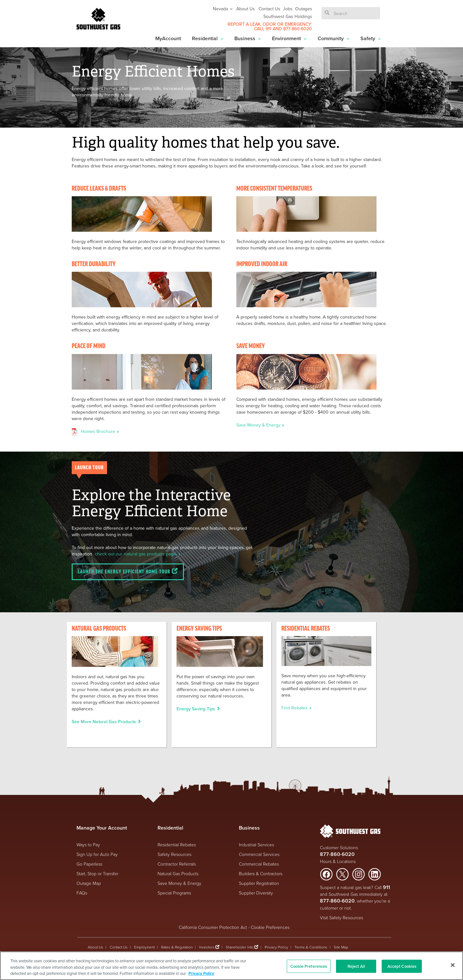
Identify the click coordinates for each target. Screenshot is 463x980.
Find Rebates (296, 708)
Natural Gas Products (178, 873)
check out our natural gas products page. (138, 554)
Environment (289, 38)
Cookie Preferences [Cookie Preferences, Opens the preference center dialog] (309, 966)
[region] (232, 966)
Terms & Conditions (311, 947)
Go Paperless (89, 864)
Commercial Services (259, 854)
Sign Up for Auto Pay (97, 854)
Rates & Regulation (177, 947)
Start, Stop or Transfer (97, 873)
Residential (208, 38)
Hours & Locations (338, 861)
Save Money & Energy (260, 425)
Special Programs (174, 893)
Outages (304, 9)
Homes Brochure (100, 431)
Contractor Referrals (177, 864)
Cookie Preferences (270, 927)
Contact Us (269, 9)
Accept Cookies (402, 966)
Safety (371, 38)
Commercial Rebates (259, 864)
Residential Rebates (177, 845)
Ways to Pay (88, 845)
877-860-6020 (298, 29)
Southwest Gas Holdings (288, 16)
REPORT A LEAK (244, 24)
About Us (246, 9)
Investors (207, 947)
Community (334, 38)
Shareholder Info (240, 947)
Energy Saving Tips (198, 709)
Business (248, 38)
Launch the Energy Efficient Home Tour (128, 571)
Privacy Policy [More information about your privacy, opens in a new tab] (201, 973)
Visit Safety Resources (341, 917)
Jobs (288, 9)
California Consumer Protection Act (213, 927)
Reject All (356, 966)
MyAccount (168, 38)
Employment (144, 947)
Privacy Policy (276, 947)
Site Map (341, 947)
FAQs (82, 893)
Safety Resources (174, 854)
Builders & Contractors (261, 873)
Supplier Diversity (256, 893)
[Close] (453, 965)
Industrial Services (256, 845)
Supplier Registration (259, 883)
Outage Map (89, 883)
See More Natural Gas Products (106, 722)
